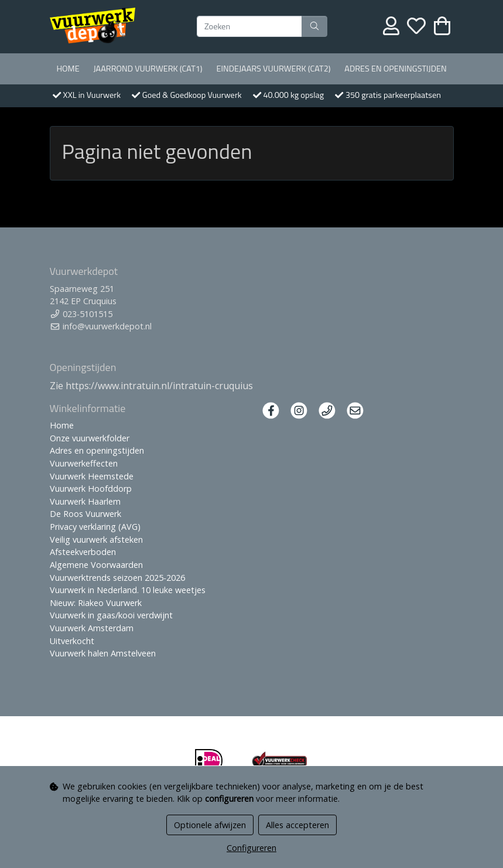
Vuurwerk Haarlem (85, 501)
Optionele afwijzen (210, 825)
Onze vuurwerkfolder (90, 438)
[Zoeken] (249, 26)
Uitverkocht (72, 641)
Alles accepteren (297, 825)
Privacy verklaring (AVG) (95, 527)
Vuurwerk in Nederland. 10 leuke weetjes (128, 590)
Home (68, 69)
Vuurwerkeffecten (84, 463)
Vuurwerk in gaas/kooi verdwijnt (111, 615)
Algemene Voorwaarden (96, 565)
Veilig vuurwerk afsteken (96, 539)
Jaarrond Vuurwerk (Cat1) (148, 69)
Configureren (251, 848)
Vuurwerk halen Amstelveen (103, 653)
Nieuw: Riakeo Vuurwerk (96, 603)
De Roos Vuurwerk (85, 514)
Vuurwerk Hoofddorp (91, 489)
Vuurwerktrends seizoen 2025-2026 (117, 578)
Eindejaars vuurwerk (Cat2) (273, 69)
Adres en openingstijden (395, 69)
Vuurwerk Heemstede (92, 476)
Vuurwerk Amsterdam (92, 628)
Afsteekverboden (83, 552)
